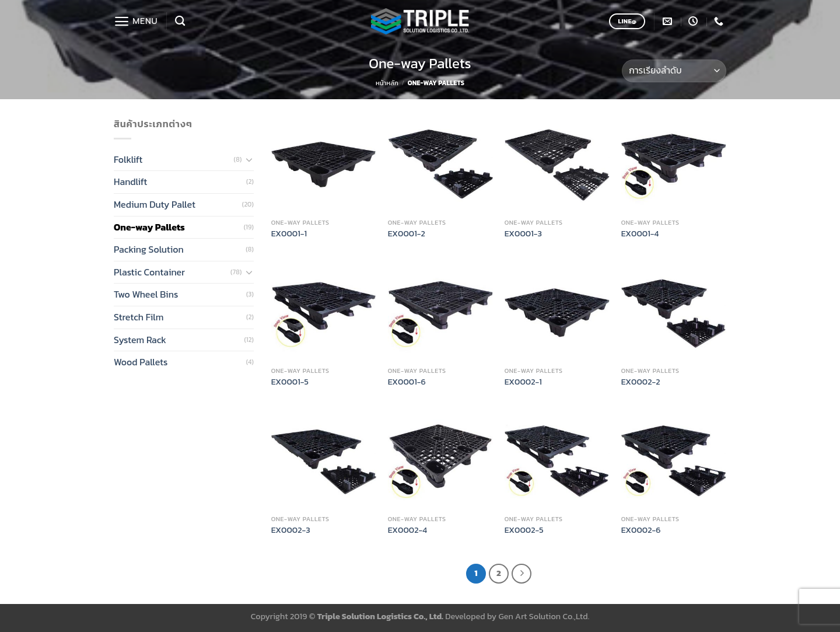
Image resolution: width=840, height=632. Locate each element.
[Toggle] (249, 159)
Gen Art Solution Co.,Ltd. (544, 616)
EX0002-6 (641, 530)
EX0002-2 (641, 382)
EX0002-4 (407, 530)
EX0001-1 (289, 234)
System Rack (140, 340)
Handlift (130, 181)
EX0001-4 (640, 234)
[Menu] (136, 21)
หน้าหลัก (387, 83)
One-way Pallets (149, 227)
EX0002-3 (291, 530)
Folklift (128, 159)
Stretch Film (139, 317)
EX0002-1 (523, 382)
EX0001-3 (523, 234)
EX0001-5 (290, 382)
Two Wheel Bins (146, 294)
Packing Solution (149, 249)
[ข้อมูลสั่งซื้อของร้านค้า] (674, 71)
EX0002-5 (524, 530)
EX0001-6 (407, 382)
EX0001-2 (407, 234)
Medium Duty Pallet (155, 204)
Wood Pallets (141, 362)
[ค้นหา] (180, 21)
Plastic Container (149, 272)
